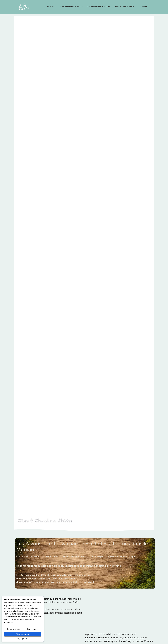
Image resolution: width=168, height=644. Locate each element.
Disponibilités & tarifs (99, 7)
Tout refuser (33, 629)
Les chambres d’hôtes (72, 7)
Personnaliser (13, 629)
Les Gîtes (51, 7)
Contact (143, 7)
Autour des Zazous (124, 7)
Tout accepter (23, 634)
